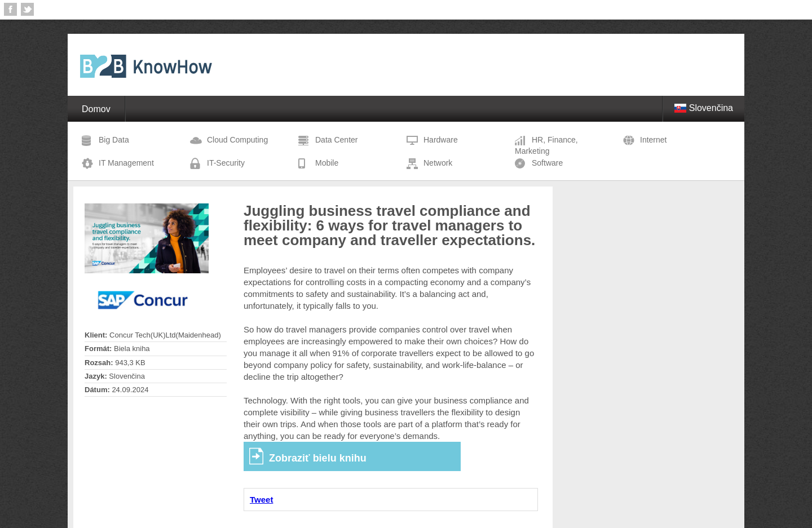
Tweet (261, 500)
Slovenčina (704, 108)
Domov (96, 109)
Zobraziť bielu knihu (318, 458)
